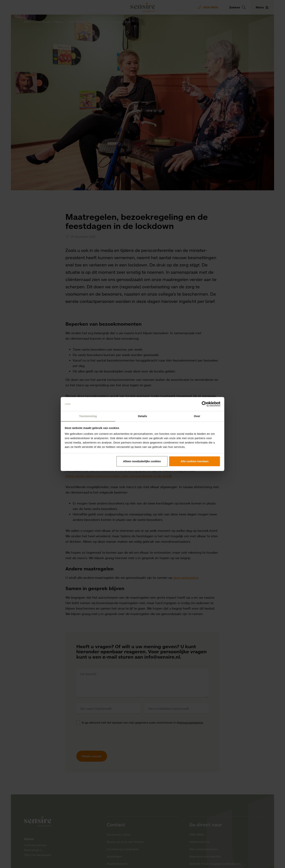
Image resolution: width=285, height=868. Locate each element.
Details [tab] (142, 416)
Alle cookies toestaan (195, 461)
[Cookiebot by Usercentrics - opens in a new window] (204, 404)
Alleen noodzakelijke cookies (142, 461)
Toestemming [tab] (88, 416)
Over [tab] (197, 416)
